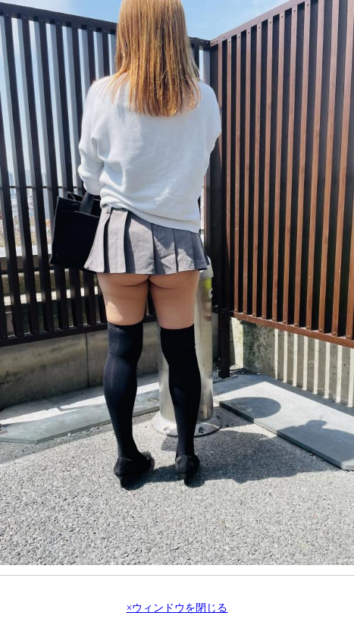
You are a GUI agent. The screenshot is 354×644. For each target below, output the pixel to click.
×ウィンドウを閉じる (177, 608)
